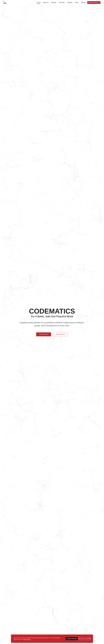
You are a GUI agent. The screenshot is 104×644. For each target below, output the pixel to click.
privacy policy (27, 639)
